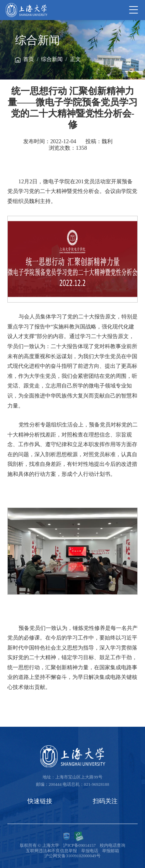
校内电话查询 (113, 845)
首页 (29, 59)
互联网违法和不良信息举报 (51, 851)
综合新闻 (52, 59)
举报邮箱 (111, 851)
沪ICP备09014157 (79, 845)
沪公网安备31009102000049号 (72, 856)
